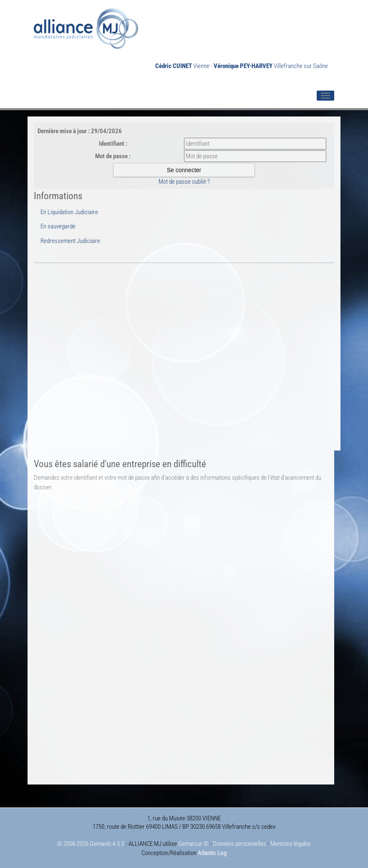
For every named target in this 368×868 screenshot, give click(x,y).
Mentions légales (291, 844)
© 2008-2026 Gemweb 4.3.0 (91, 844)
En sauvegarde (58, 226)
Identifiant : (113, 144)
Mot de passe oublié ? (184, 182)
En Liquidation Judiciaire (69, 212)
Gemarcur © (193, 844)
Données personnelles (239, 844)
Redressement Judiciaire (70, 241)
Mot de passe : (113, 156)
